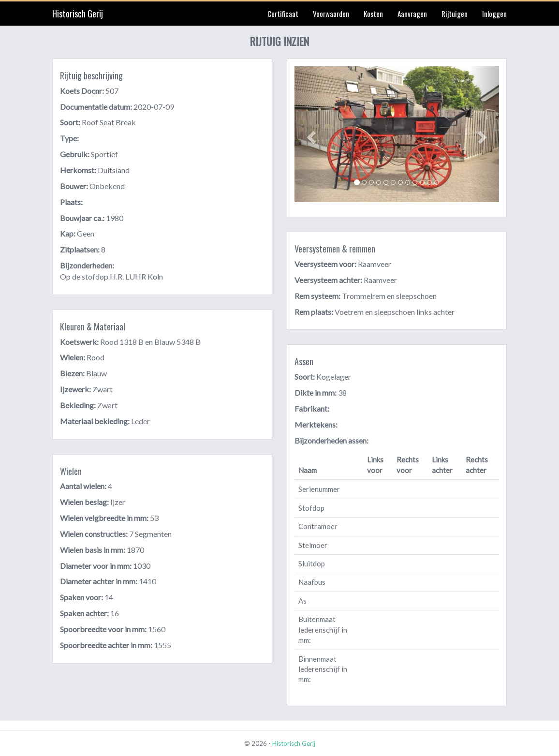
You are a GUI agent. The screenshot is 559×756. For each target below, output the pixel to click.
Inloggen (494, 14)
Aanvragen (412, 14)
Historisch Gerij (78, 14)
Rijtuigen (455, 14)
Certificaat (283, 14)
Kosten (373, 14)
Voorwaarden (331, 14)
